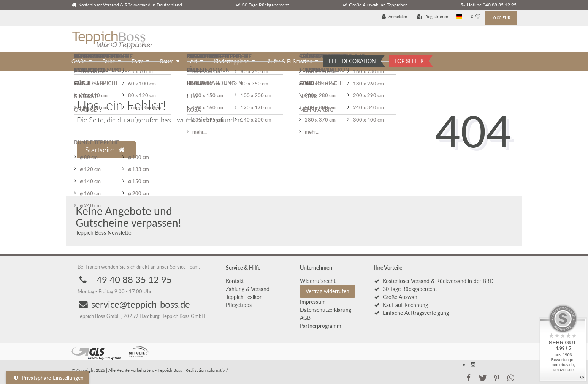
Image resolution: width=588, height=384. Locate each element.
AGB (305, 318)
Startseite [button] (105, 150)
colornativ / (217, 370)
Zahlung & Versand (248, 289)
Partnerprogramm (321, 326)
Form (138, 61)
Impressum (313, 302)
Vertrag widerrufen (327, 291)
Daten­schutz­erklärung (326, 310)
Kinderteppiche (231, 61)
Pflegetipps (239, 305)
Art (194, 61)
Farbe (109, 61)
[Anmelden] (394, 17)
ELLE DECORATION (352, 61)
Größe (79, 61)
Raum (167, 61)
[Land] (459, 17)
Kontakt (235, 281)
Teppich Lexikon (244, 297)
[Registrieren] (432, 17)
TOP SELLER (409, 61)
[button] (469, 377)
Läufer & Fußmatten (289, 61)
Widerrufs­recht (318, 281)
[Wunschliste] (475, 17)
